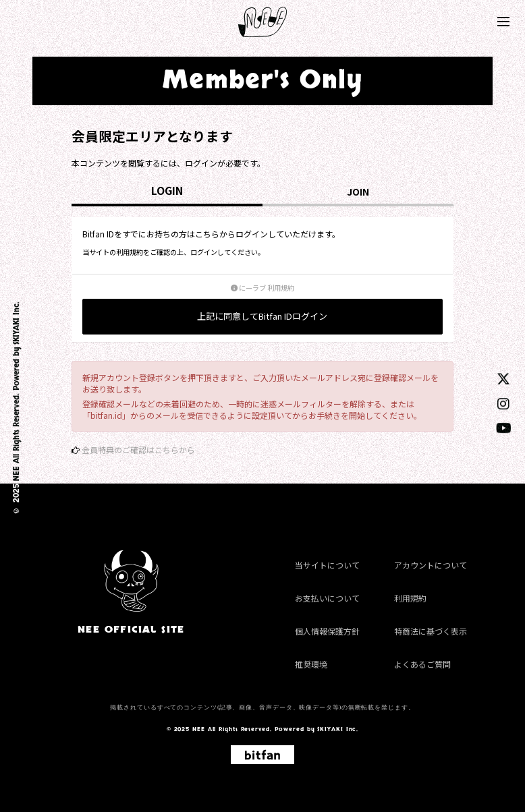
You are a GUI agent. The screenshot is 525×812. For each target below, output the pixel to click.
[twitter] (503, 378)
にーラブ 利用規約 (262, 288)
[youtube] (504, 427)
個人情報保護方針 (327, 631)
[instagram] (503, 403)
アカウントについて (431, 565)
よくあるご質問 (422, 664)
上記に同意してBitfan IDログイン (262, 316)
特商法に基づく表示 (431, 631)
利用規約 (410, 598)
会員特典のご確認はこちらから (138, 449)
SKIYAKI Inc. (16, 324)
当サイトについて (327, 565)
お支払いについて (327, 598)
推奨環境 (311, 664)
